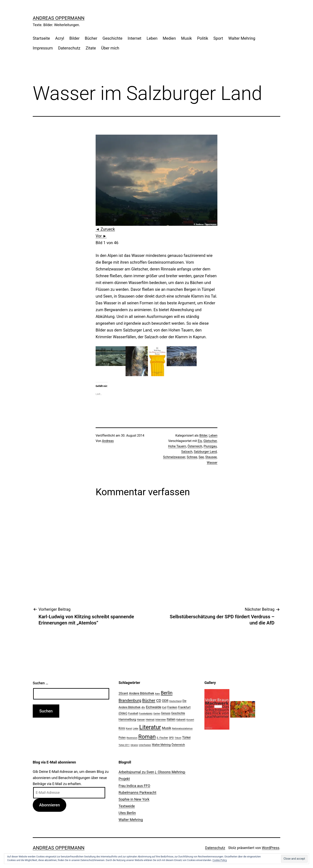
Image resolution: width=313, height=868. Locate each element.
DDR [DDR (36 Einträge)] (165, 701)
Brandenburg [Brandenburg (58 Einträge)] (130, 700)
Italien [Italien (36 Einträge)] (171, 719)
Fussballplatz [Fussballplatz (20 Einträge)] (146, 713)
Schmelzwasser (174, 457)
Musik (186, 38)
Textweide (127, 806)
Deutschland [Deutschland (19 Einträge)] (175, 701)
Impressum (43, 48)
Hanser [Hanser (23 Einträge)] (141, 720)
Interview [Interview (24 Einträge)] (160, 720)
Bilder (75, 38)
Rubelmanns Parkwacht (137, 793)
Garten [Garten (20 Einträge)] (157, 713)
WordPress (271, 848)
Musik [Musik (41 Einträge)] (166, 728)
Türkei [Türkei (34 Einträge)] (186, 738)
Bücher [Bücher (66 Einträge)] (149, 700)
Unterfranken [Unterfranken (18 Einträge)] (145, 745)
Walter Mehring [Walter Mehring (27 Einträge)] (161, 745)
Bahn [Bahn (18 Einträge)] (157, 694)
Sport (218, 38)
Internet (134, 38)
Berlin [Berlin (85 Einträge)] (167, 693)
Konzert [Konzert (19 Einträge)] (190, 720)
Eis (200, 441)
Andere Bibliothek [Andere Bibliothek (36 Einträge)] (142, 693)
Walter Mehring (242, 38)
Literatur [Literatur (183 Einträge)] (150, 727)
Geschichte (113, 38)
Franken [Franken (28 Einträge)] (172, 707)
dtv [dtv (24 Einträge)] (143, 707)
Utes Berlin (127, 813)
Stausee (211, 457)
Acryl (60, 38)
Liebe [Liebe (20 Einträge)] (136, 728)
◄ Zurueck (105, 229)
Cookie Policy (220, 860)
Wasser (212, 463)
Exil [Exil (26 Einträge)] (164, 707)
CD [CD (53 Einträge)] (159, 701)
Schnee (192, 457)
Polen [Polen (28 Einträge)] (122, 738)
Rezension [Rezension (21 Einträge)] (132, 738)
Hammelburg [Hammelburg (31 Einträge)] (127, 719)
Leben (152, 38)
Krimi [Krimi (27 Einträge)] (122, 728)
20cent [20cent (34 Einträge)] (123, 693)
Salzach (187, 452)
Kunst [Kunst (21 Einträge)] (129, 728)
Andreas (108, 441)
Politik (203, 38)
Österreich (195, 446)
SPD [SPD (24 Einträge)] (171, 738)
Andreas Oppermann (59, 18)
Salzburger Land (205, 452)
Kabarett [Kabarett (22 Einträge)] (181, 720)
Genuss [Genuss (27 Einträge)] (166, 713)
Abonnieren (50, 805)
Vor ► (101, 236)
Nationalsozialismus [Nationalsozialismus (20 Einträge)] (182, 728)
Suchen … (40, 683)
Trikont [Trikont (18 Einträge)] (178, 738)
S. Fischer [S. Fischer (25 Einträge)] (162, 738)
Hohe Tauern (177, 446)
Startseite (41, 38)
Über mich (110, 48)
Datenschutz (69, 48)
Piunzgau (210, 446)
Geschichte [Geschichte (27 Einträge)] (178, 713)
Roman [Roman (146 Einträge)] (147, 737)
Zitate (91, 48)
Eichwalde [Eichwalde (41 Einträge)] (154, 707)
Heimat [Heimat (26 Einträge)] (150, 719)
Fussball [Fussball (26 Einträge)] (133, 713)
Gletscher (210, 441)
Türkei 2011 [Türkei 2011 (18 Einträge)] (124, 745)
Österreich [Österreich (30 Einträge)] (178, 745)
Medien (169, 38)
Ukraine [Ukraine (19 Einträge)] (134, 745)
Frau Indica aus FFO (134, 786)
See (201, 457)
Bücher (91, 38)
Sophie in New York (134, 799)
